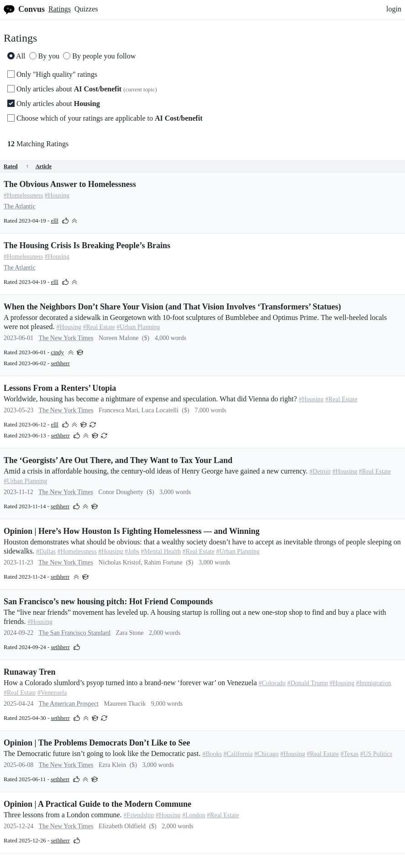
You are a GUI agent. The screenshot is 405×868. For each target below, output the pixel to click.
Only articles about (82, 89)
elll (54, 221)
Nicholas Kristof (119, 562)
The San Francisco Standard (75, 633)
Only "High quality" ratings (52, 74)
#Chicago (267, 754)
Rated (16, 166)
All (16, 56)
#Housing (57, 195)
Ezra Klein (112, 765)
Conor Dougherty (121, 492)
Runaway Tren (30, 672)
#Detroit (320, 471)
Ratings (60, 9)
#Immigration (374, 683)
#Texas (350, 754)
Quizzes (86, 9)
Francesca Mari (118, 410)
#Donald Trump (308, 683)
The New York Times (66, 338)
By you (45, 56)
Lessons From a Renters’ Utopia (60, 388)
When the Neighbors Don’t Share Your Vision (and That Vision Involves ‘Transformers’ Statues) (172, 307)
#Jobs (132, 551)
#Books (212, 754)
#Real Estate (99, 327)
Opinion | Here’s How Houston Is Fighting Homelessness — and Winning (131, 531)
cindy (57, 352)
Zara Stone (130, 633)
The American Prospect (69, 704)
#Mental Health (161, 551)
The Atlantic (20, 206)
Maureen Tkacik (125, 704)
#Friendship (139, 815)
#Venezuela (52, 693)
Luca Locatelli (160, 410)
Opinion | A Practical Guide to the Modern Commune (97, 804)
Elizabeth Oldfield (122, 826)
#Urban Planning (138, 327)
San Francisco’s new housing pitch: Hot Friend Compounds (108, 602)
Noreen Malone (118, 338)
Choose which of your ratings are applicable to (105, 118)
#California (238, 754)
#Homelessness (23, 195)
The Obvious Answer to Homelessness (70, 184)
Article (44, 166)
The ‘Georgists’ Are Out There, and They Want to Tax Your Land (118, 460)
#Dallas (46, 551)
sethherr (60, 363)
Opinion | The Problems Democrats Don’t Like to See (97, 743)
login (394, 9)
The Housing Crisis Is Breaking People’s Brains (87, 245)
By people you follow (99, 56)
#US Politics (376, 754)
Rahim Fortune (163, 562)
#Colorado (272, 683)
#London (194, 815)
